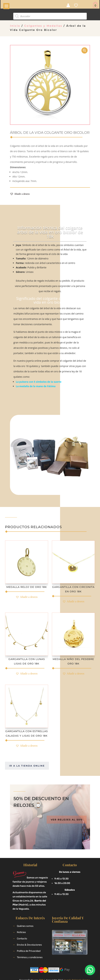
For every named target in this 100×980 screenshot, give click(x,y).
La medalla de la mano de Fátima (36, 386)
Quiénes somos (25, 926)
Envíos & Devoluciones (29, 945)
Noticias (21, 932)
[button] (20, 194)
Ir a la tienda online (27, 766)
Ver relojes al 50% (67, 820)
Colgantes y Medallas (43, 26)
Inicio (15, 26)
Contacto (22, 939)
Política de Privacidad (29, 951)
